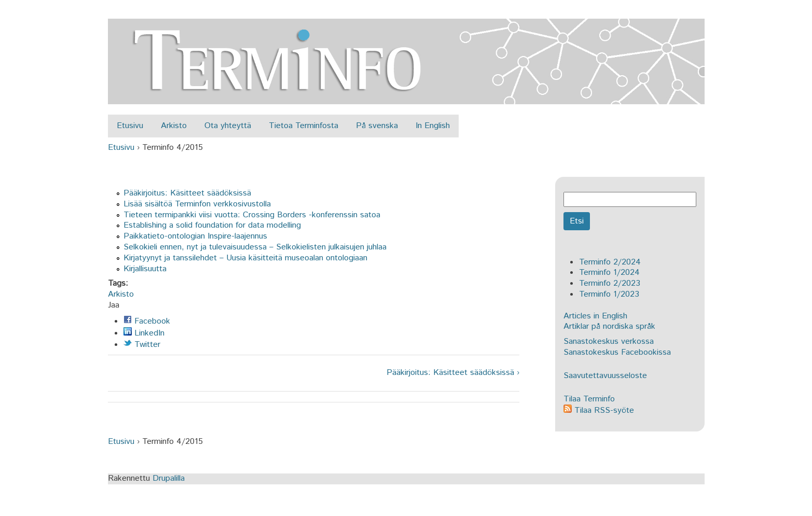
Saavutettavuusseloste (605, 376)
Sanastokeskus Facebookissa (617, 352)
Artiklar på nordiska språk (609, 326)
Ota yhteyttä (228, 126)
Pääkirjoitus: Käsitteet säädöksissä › (453, 373)
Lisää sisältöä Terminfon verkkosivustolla (197, 204)
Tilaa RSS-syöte (599, 410)
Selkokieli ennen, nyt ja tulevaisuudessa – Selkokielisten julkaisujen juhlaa (255, 247)
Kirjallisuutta (145, 269)
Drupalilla (169, 478)
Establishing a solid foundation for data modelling (212, 225)
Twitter (142, 345)
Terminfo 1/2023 (609, 294)
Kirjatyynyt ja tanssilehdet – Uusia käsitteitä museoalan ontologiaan (245, 258)
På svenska (377, 126)
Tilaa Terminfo (589, 399)
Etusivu (130, 126)
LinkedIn (144, 333)
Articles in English (595, 316)
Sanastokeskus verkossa (609, 341)
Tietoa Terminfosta (304, 126)
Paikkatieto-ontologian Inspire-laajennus (195, 236)
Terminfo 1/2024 (609, 273)
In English (433, 126)
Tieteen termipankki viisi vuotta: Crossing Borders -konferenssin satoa (252, 215)
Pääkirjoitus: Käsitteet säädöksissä (187, 193)
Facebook (147, 321)
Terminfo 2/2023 (610, 283)
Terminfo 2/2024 (610, 262)
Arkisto (174, 126)
